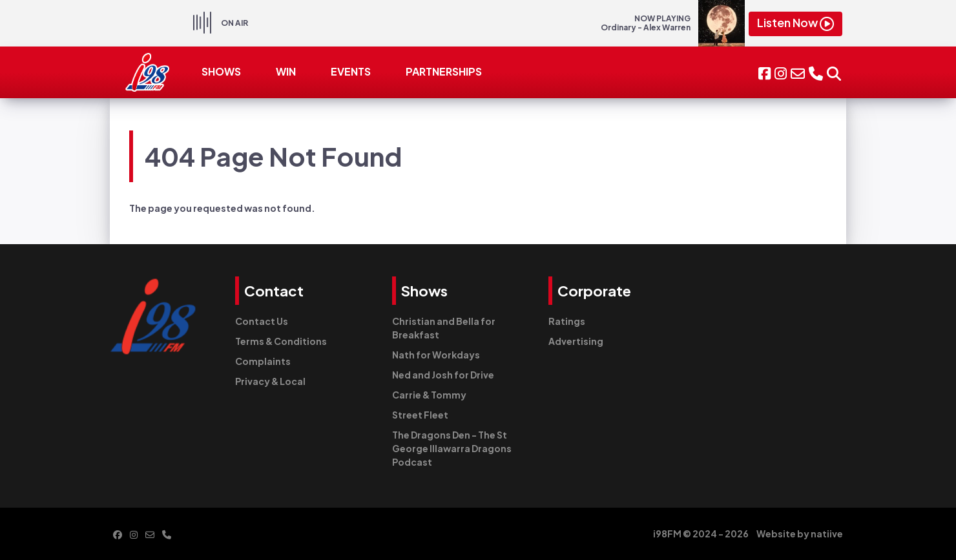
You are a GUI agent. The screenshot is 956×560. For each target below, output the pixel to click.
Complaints (263, 361)
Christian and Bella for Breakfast (444, 328)
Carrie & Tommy (429, 395)
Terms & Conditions (281, 341)
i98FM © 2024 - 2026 (701, 534)
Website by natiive (800, 534)
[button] (834, 72)
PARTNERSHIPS (444, 71)
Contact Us (262, 321)
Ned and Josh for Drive (443, 375)
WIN (286, 71)
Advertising (576, 341)
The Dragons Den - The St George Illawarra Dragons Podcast (452, 448)
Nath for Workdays (436, 355)
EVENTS (351, 71)
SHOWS (221, 71)
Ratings (567, 321)
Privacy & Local (270, 381)
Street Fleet (420, 415)
